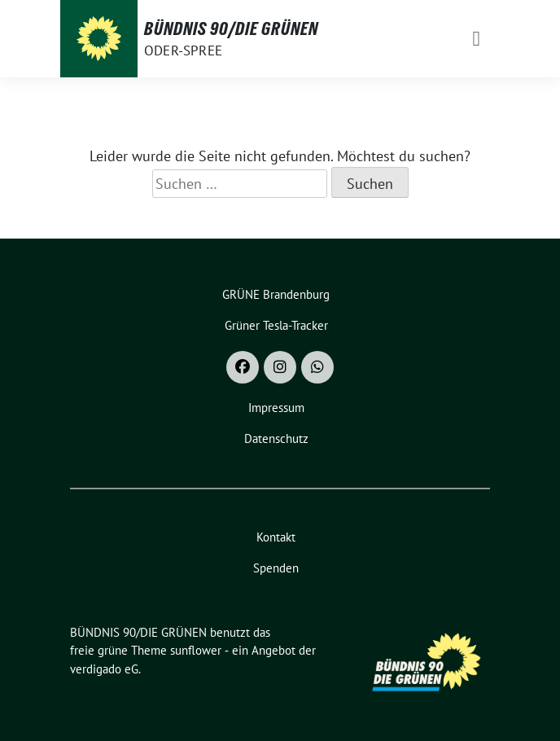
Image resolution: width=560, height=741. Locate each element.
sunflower (196, 650)
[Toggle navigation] (477, 39)
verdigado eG (104, 669)
